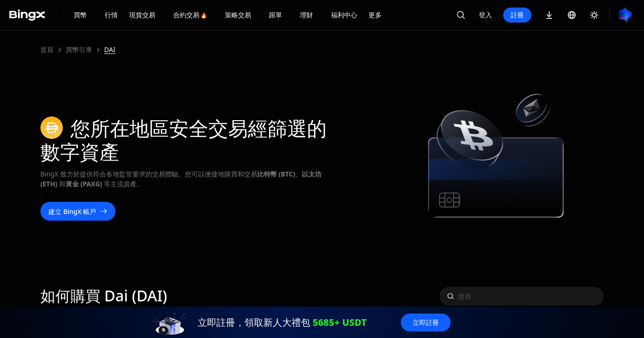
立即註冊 (426, 322)
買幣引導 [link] (79, 50)
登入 (485, 15)
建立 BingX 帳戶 (78, 211)
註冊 (517, 15)
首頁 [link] (47, 50)
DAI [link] (110, 50)
